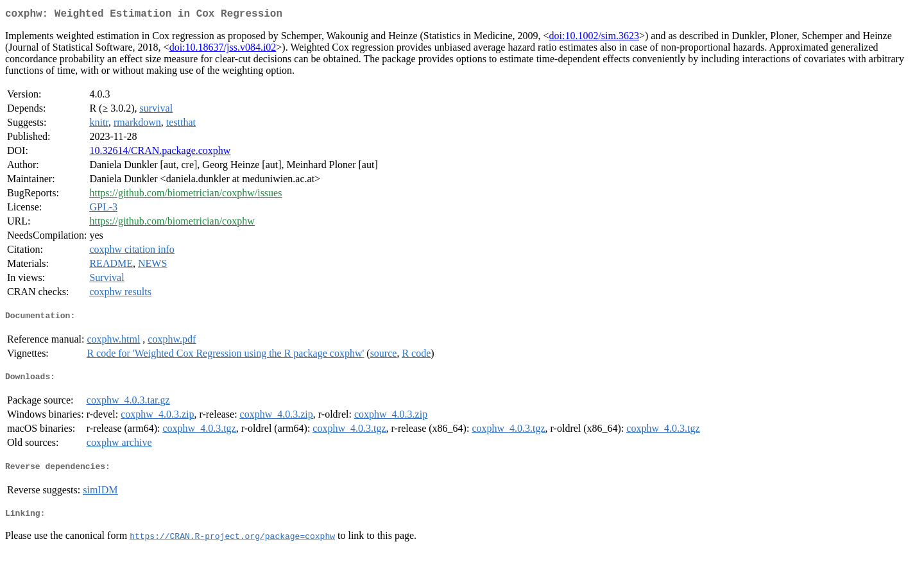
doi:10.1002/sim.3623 (594, 38)
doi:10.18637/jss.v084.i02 (223, 50)
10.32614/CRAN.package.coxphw (160, 153)
